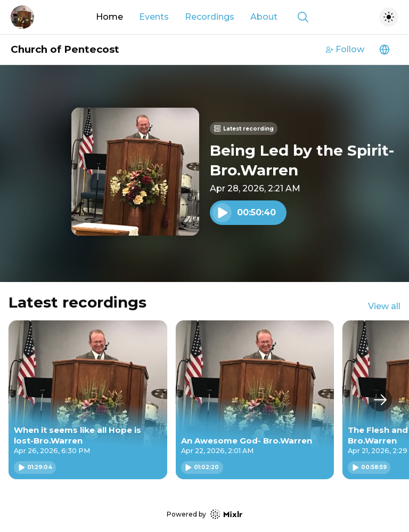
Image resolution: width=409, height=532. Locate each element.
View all (384, 306)
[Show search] (303, 17)
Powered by (204, 514)
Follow (345, 49)
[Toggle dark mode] (389, 17)
